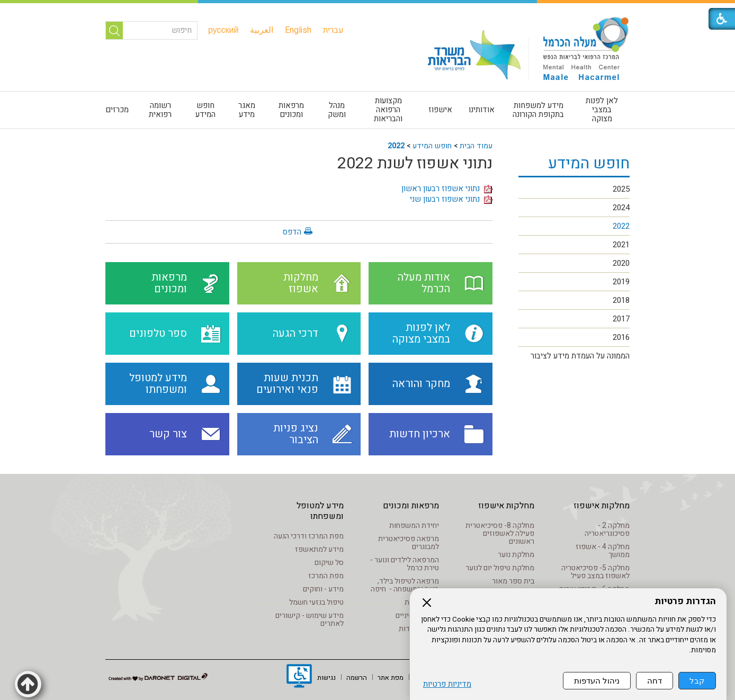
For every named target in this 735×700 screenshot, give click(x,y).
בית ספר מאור (513, 581)
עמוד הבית (476, 146)
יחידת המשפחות (414, 526)
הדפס (292, 232)
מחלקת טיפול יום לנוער (500, 568)
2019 (621, 282)
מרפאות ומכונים (291, 110)
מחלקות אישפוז (602, 506)
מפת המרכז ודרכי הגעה (309, 536)
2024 (621, 208)
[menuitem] (333, 30)
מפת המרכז (326, 576)
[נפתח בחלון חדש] (299, 677)
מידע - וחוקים (323, 589)
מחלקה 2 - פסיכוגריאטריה (607, 530)
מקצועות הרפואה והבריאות (388, 110)
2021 (621, 245)
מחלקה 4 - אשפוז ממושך (603, 551)
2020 (621, 263)
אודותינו (482, 110)
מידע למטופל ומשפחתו (320, 511)
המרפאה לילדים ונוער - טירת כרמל (405, 564)
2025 (621, 189)
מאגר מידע (247, 110)
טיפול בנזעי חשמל (316, 602)
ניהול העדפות (597, 681)
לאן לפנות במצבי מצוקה (602, 110)
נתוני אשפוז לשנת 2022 (415, 164)
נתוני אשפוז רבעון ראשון (447, 189)
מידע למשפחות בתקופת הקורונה (538, 110)
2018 (621, 300)
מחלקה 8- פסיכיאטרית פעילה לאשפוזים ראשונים (500, 533)
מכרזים (117, 110)
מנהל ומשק (337, 110)
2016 (621, 337)
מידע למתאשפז (319, 549)
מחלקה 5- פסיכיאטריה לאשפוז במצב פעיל (595, 572)
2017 (621, 319)
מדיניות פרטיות (447, 684)
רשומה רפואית (160, 110)
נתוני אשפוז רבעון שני (451, 199)
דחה (655, 681)
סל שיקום (329, 563)
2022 (396, 146)
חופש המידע (205, 110)
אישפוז (440, 110)
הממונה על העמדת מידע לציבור (580, 356)
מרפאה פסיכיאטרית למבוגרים (409, 543)
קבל (697, 681)
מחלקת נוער (516, 555)
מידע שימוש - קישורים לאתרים (310, 620)
